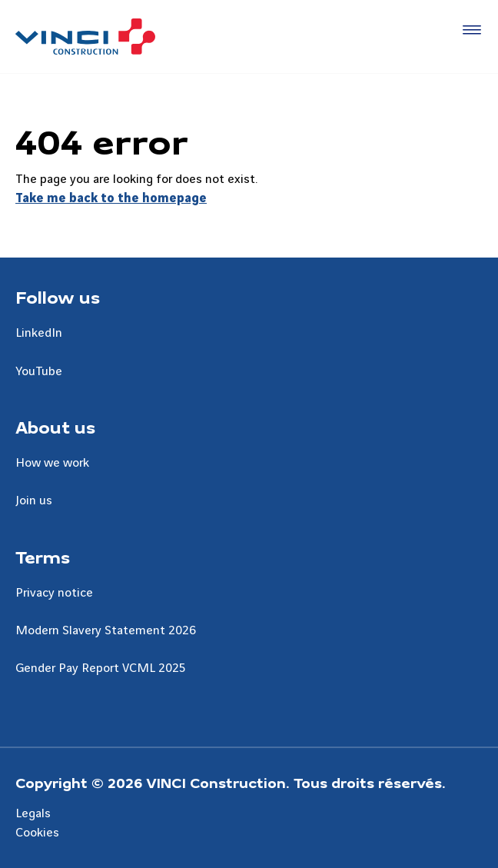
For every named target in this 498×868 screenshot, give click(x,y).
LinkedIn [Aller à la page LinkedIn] (39, 333)
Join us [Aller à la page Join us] (34, 501)
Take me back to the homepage (111, 198)
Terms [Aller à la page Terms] (43, 557)
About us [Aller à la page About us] (55, 427)
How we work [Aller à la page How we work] (52, 463)
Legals (33, 813)
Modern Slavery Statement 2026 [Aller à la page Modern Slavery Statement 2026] (106, 630)
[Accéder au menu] (469, 31)
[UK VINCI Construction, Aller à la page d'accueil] (85, 37)
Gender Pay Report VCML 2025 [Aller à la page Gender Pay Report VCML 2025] (101, 668)
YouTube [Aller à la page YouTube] (39, 371)
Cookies (37, 833)
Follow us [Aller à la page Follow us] (58, 297)
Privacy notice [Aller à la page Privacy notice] (54, 593)
